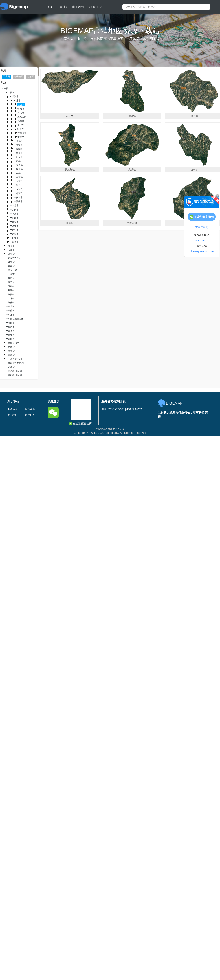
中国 (6, 88)
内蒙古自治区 (15, 258)
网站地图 (30, 415)
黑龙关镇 (22, 117)
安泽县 (19, 165)
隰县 (18, 185)
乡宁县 (19, 177)
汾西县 (19, 193)
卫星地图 (63, 7)
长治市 (15, 218)
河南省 (11, 302)
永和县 (19, 189)
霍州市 (19, 202)
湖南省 (11, 311)
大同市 (15, 210)
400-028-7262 (202, 240)
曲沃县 (19, 145)
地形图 (31, 77)
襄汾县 (19, 153)
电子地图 (78, 7)
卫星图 (6, 77)
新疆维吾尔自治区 (17, 363)
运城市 (15, 234)
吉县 (18, 173)
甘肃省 (11, 351)
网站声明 (30, 409)
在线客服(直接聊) (81, 424)
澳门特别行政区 (16, 375)
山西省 (11, 93)
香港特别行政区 (16, 371)
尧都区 (19, 141)
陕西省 (11, 347)
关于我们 (12, 415)
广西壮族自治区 (16, 319)
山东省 (11, 298)
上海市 (11, 274)
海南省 (11, 323)
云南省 (11, 339)
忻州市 (15, 238)
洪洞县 (19, 157)
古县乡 (21, 105)
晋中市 (15, 230)
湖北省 (11, 307)
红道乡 (21, 129)
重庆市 (11, 327)
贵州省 (11, 335)
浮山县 (19, 169)
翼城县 (19, 149)
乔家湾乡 (22, 133)
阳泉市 (15, 214)
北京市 (11, 246)
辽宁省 (11, 262)
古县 (18, 161)
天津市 (11, 250)
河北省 (11, 254)
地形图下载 (95, 7)
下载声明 (12, 409)
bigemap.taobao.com (202, 251)
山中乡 (21, 125)
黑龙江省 (12, 270)
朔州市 (15, 226)
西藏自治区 (14, 343)
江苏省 (11, 278)
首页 (50, 7)
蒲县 (18, 101)
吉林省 (11, 266)
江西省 (11, 294)
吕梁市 (15, 242)
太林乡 (21, 137)
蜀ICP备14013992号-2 (110, 429)
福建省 (11, 290)
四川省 (11, 331)
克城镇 (21, 121)
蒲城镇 (21, 109)
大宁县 (19, 181)
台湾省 (11, 367)
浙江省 (11, 282)
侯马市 (19, 198)
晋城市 (15, 222)
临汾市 (15, 97)
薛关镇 (21, 113)
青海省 (11, 355)
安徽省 (11, 286)
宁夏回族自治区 (16, 359)
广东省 (11, 315)
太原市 (15, 206)
